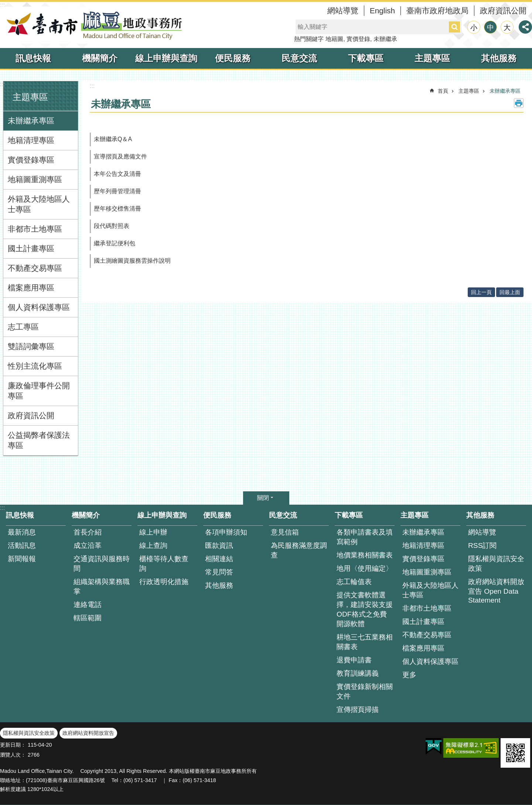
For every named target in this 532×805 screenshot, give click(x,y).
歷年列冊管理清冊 (117, 191)
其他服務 (499, 58)
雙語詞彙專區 (31, 346)
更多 (409, 675)
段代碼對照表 (112, 226)
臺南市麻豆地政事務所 (92, 25)
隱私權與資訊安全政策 (496, 564)
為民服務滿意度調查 (299, 550)
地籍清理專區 (31, 140)
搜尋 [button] (454, 27)
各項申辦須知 (226, 532)
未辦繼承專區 (31, 121)
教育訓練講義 (358, 673)
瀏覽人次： (13, 755)
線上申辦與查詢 (166, 58)
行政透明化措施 (164, 582)
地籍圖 (334, 39)
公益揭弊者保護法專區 (39, 440)
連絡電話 (88, 605)
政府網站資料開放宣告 (88, 733)
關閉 (263, 498)
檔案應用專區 (31, 288)
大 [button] (507, 28)
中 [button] (490, 28)
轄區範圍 (88, 618)
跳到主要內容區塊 (4, 4)
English (382, 11)
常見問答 (219, 572)
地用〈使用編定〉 (365, 568)
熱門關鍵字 (309, 39)
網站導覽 (343, 11)
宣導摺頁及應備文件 (120, 156)
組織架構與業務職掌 (102, 586)
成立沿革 (88, 545)
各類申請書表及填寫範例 (365, 537)
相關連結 (219, 559)
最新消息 (22, 532)
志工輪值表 (354, 582)
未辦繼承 (385, 39)
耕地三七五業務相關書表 (365, 642)
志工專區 (23, 327)
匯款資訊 (219, 545)
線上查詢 (153, 545)
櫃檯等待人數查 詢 (164, 564)
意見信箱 (285, 532)
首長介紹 (88, 532)
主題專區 (432, 58)
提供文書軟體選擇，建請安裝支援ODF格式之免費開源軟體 (365, 609)
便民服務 (233, 58)
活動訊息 (22, 545)
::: (2, 5)
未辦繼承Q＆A (113, 139)
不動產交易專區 (35, 268)
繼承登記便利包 (115, 243)
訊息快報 (33, 58)
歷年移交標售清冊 (117, 209)
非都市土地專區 (35, 229)
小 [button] (474, 28)
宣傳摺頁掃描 (358, 710)
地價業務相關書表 (365, 555)
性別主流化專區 (35, 366)
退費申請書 (354, 660)
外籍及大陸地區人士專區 (39, 204)
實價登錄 (358, 39)
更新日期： (13, 745)
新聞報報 (22, 559)
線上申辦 (153, 532)
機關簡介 (100, 58)
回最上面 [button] (510, 292)
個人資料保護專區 (39, 307)
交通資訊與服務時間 (102, 564)
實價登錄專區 (31, 160)
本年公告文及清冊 (117, 174)
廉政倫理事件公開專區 (39, 391)
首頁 (443, 91)
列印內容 (519, 103)
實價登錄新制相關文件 (365, 691)
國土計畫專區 (31, 248)
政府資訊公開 (503, 11)
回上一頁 (481, 292)
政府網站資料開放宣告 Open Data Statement (496, 591)
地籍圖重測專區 (35, 179)
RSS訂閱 (482, 545)
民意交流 (299, 58)
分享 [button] (525, 27)
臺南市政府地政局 (437, 11)
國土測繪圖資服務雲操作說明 (132, 261)
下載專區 (366, 58)
